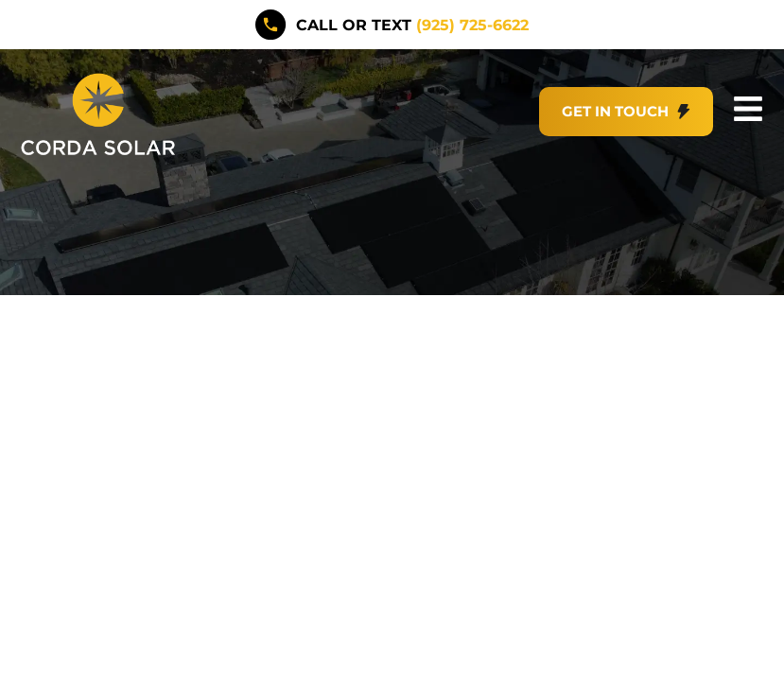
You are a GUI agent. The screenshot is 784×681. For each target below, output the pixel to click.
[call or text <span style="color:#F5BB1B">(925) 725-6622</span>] (271, 24)
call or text (411, 24)
